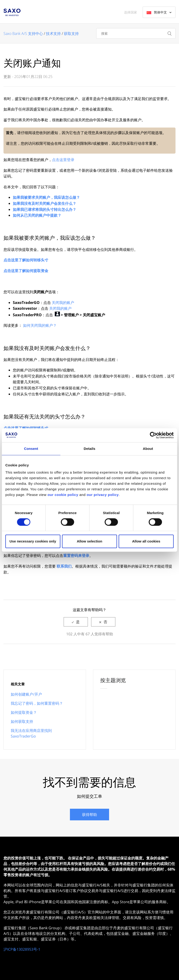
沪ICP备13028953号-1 (22, 949)
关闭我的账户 (63, 303)
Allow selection (89, 541)
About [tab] (148, 449)
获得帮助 (89, 815)
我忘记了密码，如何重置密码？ (37, 703)
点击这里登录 (63, 160)
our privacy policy (103, 495)
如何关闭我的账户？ (40, 325)
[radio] (76, 622)
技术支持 (53, 34)
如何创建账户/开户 (26, 694)
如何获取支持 (22, 721)
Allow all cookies (146, 541)
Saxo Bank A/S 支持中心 (23, 34)
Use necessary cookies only (33, 541)
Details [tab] (89, 449)
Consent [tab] (31, 449)
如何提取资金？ (24, 712)
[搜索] (136, 33)
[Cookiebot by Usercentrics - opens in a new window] (153, 435)
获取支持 (71, 34)
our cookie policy (63, 495)
